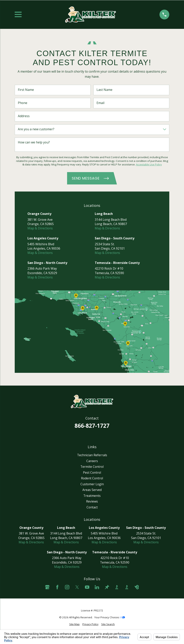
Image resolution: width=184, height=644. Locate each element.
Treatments (92, 496)
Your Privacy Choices (110, 617)
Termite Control (92, 467)
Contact (92, 507)
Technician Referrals (92, 455)
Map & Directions (40, 228)
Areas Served (92, 490)
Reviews (92, 501)
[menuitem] (74, 624)
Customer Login (92, 484)
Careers (92, 461)
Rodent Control (92, 478)
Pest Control (92, 473)
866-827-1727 (92, 426)
